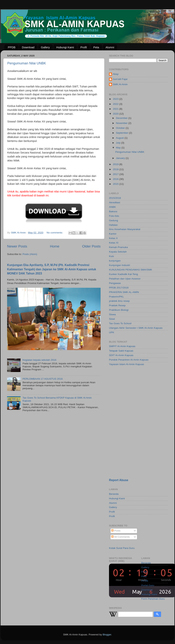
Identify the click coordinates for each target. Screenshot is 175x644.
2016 (116, 179)
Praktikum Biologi (119, 310)
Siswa (112, 314)
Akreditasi (115, 202)
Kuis (111, 256)
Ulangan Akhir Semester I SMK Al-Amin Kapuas (136, 328)
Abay (116, 74)
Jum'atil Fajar (120, 79)
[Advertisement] (138, 449)
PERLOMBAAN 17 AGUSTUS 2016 (43, 379)
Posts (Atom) (30, 254)
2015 (116, 184)
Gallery (45, 47)
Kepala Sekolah (118, 252)
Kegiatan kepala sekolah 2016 (39, 360)
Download (28, 47)
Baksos (113, 211)
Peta (96, 47)
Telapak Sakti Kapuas (121, 351)
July (119, 143)
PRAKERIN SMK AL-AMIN (124, 292)
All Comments (120, 537)
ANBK (112, 207)
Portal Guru (148, 585)
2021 (116, 109)
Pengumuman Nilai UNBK (27, 63)
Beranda (114, 494)
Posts (116, 531)
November (122, 123)
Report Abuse (119, 480)
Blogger (107, 635)
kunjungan (115, 261)
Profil (84, 47)
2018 (116, 169)
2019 (116, 164)
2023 (116, 99)
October (121, 128)
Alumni (110, 47)
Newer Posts (17, 246)
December (122, 118)
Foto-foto (114, 216)
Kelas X (113, 238)
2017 (116, 174)
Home (55, 246)
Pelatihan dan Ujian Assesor (125, 279)
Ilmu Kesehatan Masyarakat (125, 229)
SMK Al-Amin (120, 84)
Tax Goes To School (120, 323)
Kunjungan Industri (120, 265)
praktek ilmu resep (119, 301)
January (121, 158)
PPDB (12, 47)
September (122, 133)
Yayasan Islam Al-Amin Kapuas (126, 364)
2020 (116, 114)
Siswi (112, 319)
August (120, 138)
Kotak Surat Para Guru (122, 548)
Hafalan (113, 225)
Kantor (113, 234)
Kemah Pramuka (118, 247)
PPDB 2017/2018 (119, 288)
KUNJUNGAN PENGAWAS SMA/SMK (131, 270)
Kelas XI (114, 243)
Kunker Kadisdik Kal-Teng (123, 274)
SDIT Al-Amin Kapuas (121, 355)
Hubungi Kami (65, 47)
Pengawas (115, 283)
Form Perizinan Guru (153, 599)
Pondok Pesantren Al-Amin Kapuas (129, 360)
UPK (112, 332)
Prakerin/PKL (116, 297)
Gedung (113, 220)
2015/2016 (115, 198)
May (119, 148)
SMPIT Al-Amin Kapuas (122, 346)
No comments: (55, 233)
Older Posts (91, 246)
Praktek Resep (117, 305)
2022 (116, 104)
